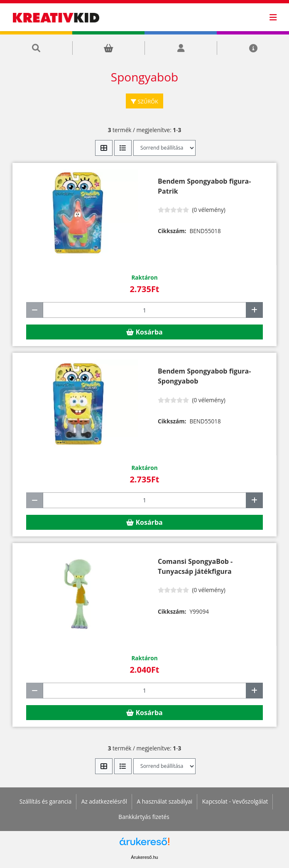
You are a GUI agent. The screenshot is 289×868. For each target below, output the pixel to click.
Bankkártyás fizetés (144, 817)
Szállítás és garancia (46, 801)
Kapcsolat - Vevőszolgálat (235, 801)
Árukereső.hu (144, 857)
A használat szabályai (165, 801)
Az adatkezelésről (104, 801)
